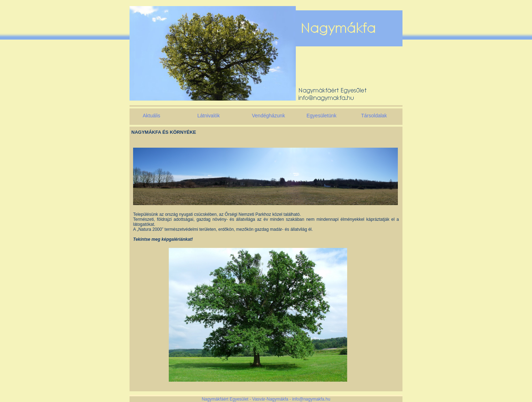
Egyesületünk (321, 116)
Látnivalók (209, 116)
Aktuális (151, 116)
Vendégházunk (268, 116)
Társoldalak (374, 116)
